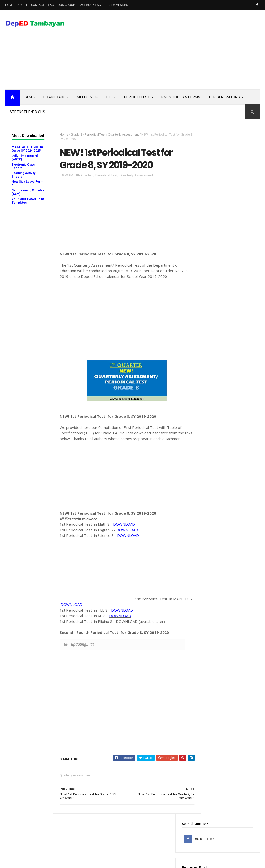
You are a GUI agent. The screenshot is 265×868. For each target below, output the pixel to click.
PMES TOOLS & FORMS (181, 97)
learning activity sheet (225, 752)
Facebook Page (91, 5)
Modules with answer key (226, 674)
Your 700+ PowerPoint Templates (20, 203)
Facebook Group (62, 5)
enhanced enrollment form (228, 744)
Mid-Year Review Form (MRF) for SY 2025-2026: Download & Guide (226, 205)
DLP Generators (225, 97)
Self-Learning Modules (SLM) (23, 192)
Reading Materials (221, 698)
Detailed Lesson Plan (223, 651)
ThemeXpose (31, 861)
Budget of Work (219, 635)
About (22, 5)
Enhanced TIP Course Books (228, 667)
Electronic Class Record (226, 659)
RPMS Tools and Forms (224, 690)
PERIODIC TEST (137, 97)
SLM (28, 97)
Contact (38, 5)
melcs (212, 760)
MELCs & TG (87, 97)
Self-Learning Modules (224, 721)
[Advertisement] (169, 50)
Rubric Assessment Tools (226, 713)
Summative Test (219, 729)
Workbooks (216, 737)
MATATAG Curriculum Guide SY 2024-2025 (27, 149)
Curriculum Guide (220, 643)
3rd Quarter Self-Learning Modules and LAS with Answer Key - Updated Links (226, 448)
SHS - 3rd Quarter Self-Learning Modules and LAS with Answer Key (226, 508)
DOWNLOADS (55, 97)
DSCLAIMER (244, 422)
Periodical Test (93, 134)
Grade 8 (74, 134)
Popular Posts (213, 422)
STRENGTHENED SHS (27, 112)
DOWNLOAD (122, 531)
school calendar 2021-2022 (227, 768)
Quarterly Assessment (121, 134)
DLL (110, 97)
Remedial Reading (220, 705)
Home (9, 5)
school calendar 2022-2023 (227, 776)
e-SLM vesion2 (118, 5)
